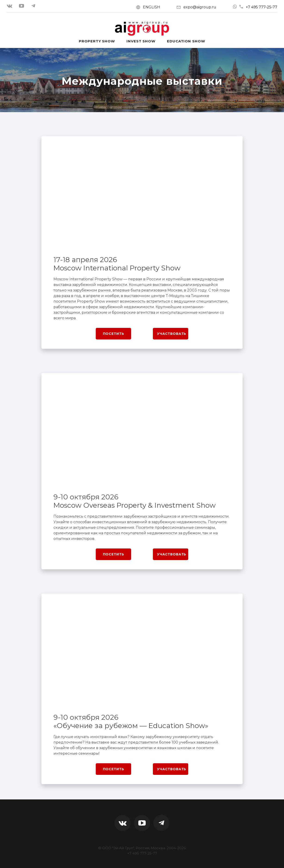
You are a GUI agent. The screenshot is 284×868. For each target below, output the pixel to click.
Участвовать (172, 334)
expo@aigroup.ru (200, 7)
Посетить (114, 334)
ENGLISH (151, 7)
